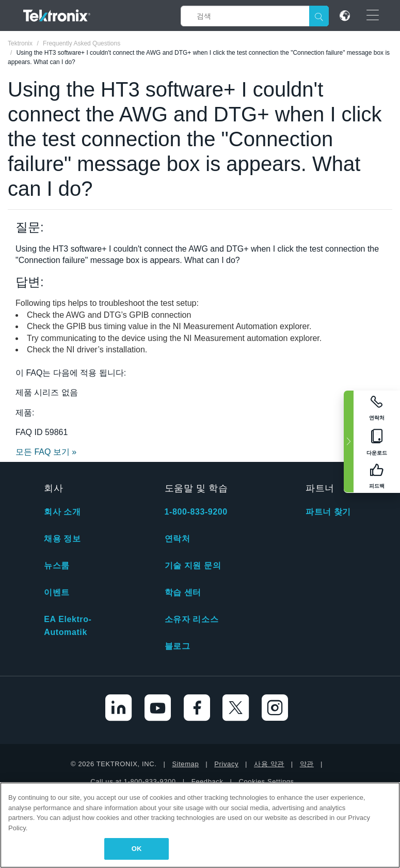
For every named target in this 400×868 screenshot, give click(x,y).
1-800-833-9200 (196, 512)
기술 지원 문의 (193, 565)
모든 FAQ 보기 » (46, 452)
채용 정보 (62, 539)
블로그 (178, 646)
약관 (307, 764)
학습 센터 (183, 592)
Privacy (226, 764)
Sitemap (185, 764)
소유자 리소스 (192, 619)
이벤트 (57, 592)
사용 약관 (269, 764)
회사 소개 (62, 512)
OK (137, 849)
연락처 (178, 539)
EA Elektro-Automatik (68, 626)
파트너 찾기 (328, 512)
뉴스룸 (57, 565)
